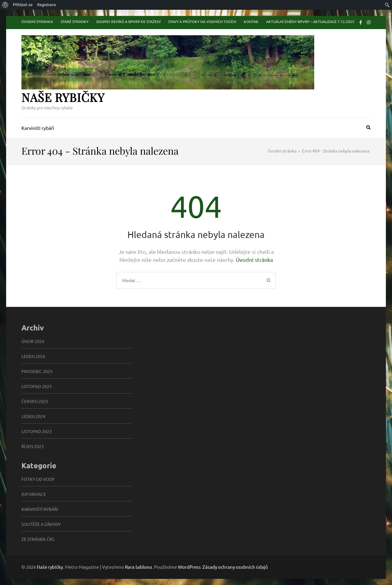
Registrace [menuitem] (46, 5)
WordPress (189, 567)
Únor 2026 (33, 341)
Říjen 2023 (33, 446)
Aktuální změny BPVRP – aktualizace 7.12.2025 (310, 21)
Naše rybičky (63, 97)
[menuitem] (5, 5)
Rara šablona (138, 567)
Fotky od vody (38, 479)
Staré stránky (75, 21)
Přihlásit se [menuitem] (23, 5)
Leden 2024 (33, 416)
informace (34, 494)
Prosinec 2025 (37, 371)
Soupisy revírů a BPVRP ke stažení (128, 21)
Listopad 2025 (37, 386)
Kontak (251, 21)
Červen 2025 (35, 401)
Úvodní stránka (37, 21)
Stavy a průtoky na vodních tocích (202, 21)
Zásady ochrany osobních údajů (235, 567)
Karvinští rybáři (38, 128)
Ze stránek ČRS (38, 539)
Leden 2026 (33, 356)
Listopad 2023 (37, 431)
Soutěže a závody (41, 524)
